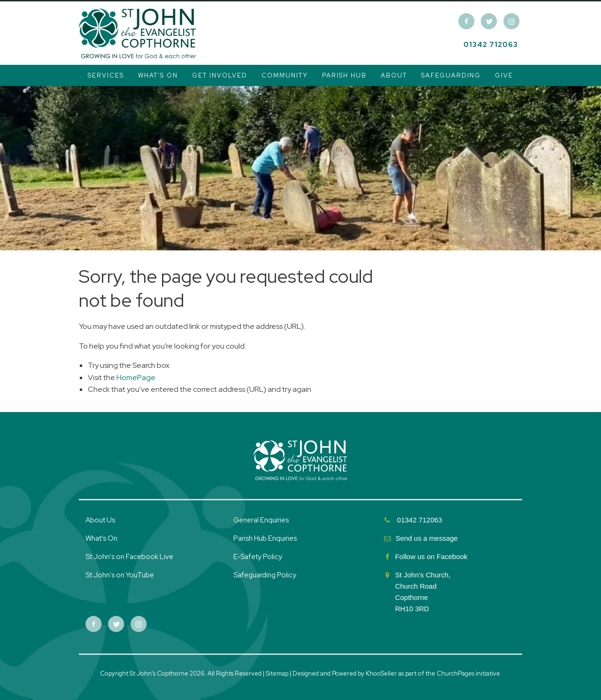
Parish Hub (344, 75)
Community (285, 75)
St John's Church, (423, 575)
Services (106, 75)
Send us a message (427, 538)
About (394, 75)
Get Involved (220, 75)
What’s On (101, 538)
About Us (100, 520)
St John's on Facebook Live (129, 557)
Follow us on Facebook (432, 556)
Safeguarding (451, 75)
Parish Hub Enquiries (266, 538)
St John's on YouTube (120, 575)
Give (504, 75)
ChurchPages (455, 673)
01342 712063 (491, 45)
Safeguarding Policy (265, 575)
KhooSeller (381, 673)
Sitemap (277, 673)
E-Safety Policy (258, 557)
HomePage (136, 377)
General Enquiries (261, 520)
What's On (158, 75)
